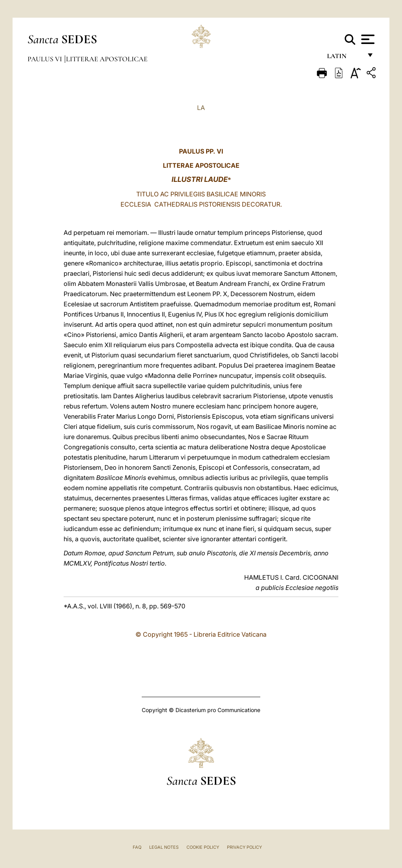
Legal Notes (164, 847)
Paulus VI (46, 59)
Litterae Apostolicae (107, 59)
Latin (344, 58)
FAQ (137, 847)
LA (201, 108)
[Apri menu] (367, 39)
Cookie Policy (203, 847)
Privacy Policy (244, 847)
